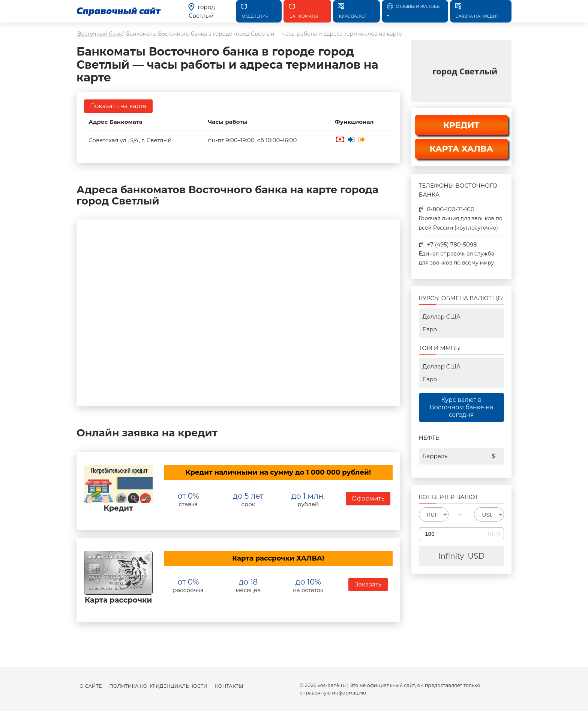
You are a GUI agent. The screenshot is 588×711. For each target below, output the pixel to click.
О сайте (91, 686)
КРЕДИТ (461, 125)
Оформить (368, 498)
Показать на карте (118, 106)
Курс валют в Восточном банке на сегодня (461, 407)
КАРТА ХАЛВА (461, 149)
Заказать (368, 584)
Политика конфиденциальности (158, 686)
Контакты (229, 686)
